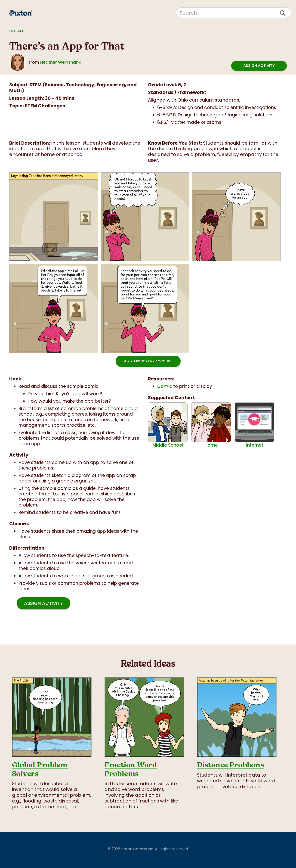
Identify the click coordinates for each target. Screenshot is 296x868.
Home (211, 425)
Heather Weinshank (60, 62)
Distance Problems (230, 765)
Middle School (168, 425)
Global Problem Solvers (40, 769)
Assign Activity (259, 66)
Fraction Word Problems (131, 769)
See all (17, 31)
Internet (254, 425)
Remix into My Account (148, 361)
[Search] (225, 13)
